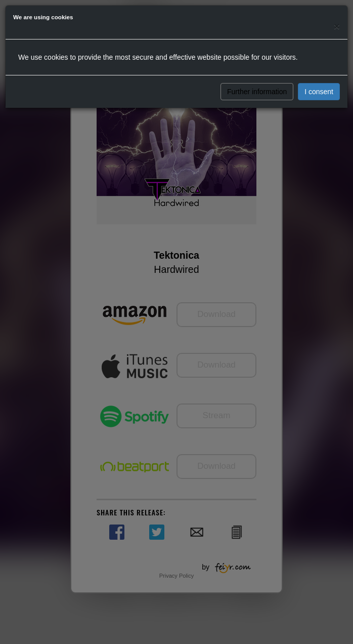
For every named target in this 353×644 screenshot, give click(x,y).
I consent (319, 92)
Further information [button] (257, 92)
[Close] (337, 26)
